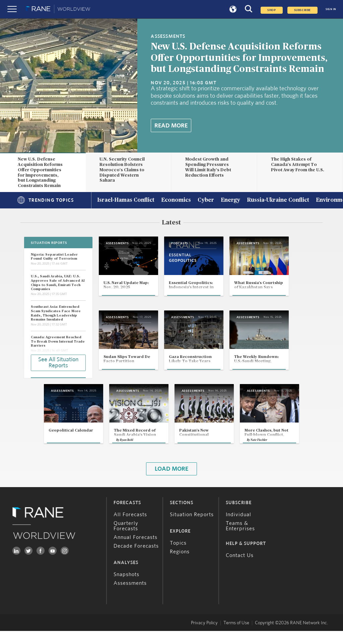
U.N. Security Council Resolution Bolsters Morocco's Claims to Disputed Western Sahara (122, 170)
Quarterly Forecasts (126, 539)
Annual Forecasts (135, 550)
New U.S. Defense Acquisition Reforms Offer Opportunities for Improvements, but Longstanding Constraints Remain (239, 58)
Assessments (130, 596)
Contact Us (240, 568)
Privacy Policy (204, 636)
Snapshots (126, 587)
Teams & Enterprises (240, 539)
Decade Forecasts (136, 559)
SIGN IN (331, 9)
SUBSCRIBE (302, 10)
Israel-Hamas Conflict (126, 200)
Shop (271, 10)
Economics (176, 200)
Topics (178, 556)
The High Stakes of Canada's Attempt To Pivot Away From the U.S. (298, 165)
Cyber (206, 200)
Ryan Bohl (117, 453)
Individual (238, 528)
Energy (230, 200)
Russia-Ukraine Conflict (278, 200)
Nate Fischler (269, 453)
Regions (180, 565)
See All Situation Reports (58, 362)
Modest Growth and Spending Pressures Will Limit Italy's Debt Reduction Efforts (208, 167)
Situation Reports (192, 528)
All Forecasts (130, 528)
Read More (171, 126)
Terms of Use (236, 636)
